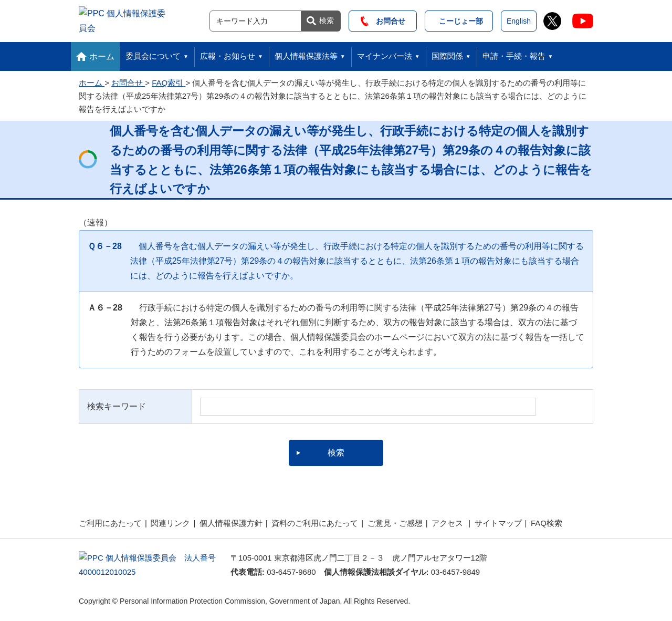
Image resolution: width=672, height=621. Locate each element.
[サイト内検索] (255, 19)
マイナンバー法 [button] (385, 53)
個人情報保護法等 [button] (306, 53)
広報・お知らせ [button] (228, 53)
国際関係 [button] (447, 53)
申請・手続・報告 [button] (514, 53)
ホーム (102, 53)
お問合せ (383, 19)
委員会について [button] (153, 53)
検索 (327, 19)
